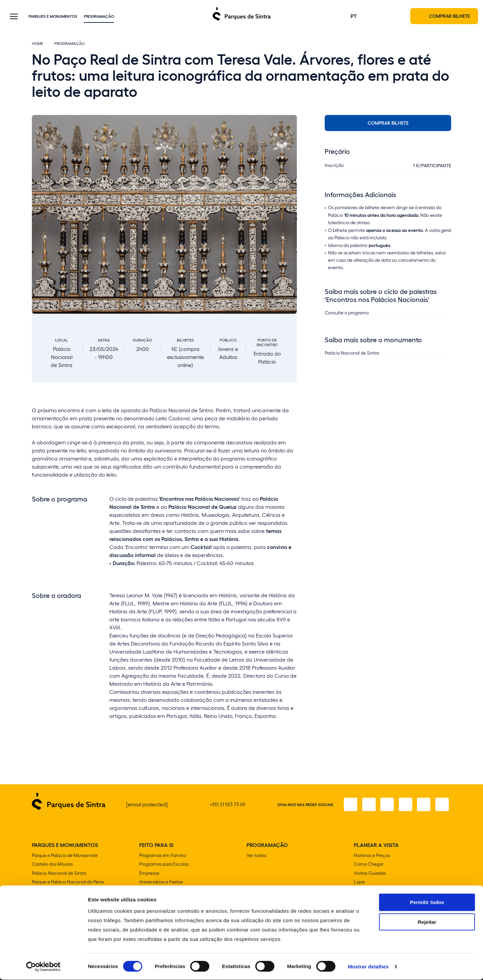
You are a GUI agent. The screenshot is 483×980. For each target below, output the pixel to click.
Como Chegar (369, 865)
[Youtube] (423, 805)
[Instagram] (367, 805)
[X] (385, 805)
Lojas (359, 882)
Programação (99, 16)
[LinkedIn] (442, 805)
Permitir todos (427, 902)
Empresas (149, 874)
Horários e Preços (372, 856)
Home (37, 44)
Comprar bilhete (388, 124)
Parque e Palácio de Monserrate (65, 856)
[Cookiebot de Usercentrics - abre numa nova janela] (43, 967)
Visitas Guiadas (370, 874)
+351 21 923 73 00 (227, 805)
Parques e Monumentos (53, 16)
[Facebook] (348, 805)
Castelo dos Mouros (52, 865)
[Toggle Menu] (14, 17)
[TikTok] (404, 805)
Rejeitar (427, 922)
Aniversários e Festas (161, 882)
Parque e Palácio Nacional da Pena (68, 882)
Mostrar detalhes (368, 967)
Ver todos (256, 856)
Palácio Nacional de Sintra (59, 874)
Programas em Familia (163, 856)
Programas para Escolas (164, 865)
